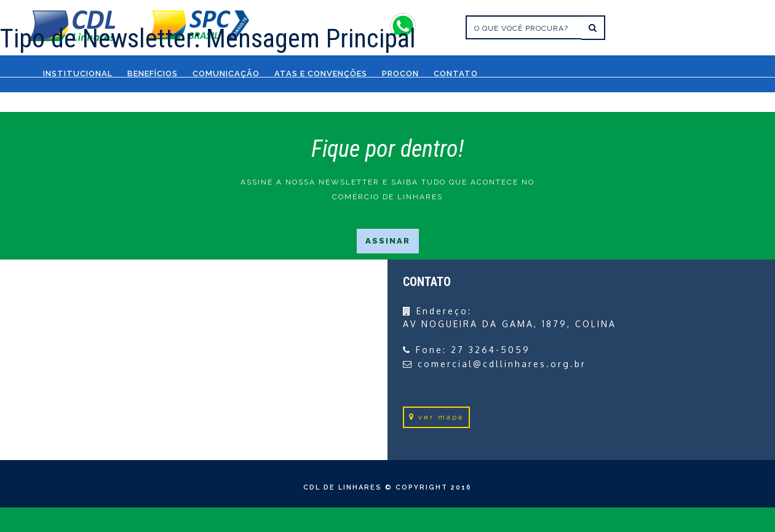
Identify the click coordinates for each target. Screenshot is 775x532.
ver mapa (436, 417)
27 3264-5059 (491, 350)
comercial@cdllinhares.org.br (502, 364)
